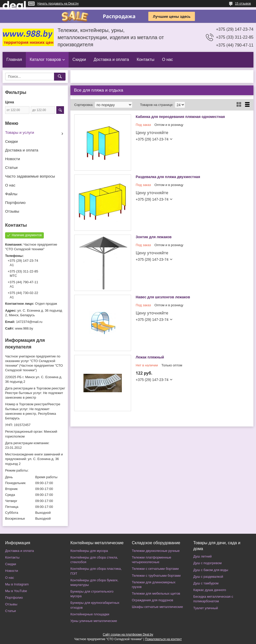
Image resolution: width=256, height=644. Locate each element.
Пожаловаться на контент (163, 639)
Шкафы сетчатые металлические (157, 607)
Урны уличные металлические (94, 621)
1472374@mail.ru (29, 322)
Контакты (146, 59)
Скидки (79, 59)
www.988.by (24, 328)
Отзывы (12, 211)
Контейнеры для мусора (89, 551)
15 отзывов (243, 4)
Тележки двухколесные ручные (156, 551)
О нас (168, 59)
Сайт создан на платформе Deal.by (128, 635)
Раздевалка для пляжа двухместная (168, 177)
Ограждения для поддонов (152, 600)
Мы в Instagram (17, 584)
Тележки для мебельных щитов (156, 593)
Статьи (11, 167)
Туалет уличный (206, 608)
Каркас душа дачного (210, 590)
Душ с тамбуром (206, 583)
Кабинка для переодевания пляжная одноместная (180, 117)
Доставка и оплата (111, 59)
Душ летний (202, 556)
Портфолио (15, 203)
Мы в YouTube (16, 591)
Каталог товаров (45, 59)
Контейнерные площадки (90, 614)
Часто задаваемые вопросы (30, 176)
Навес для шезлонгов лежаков (163, 297)
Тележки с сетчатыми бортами (155, 569)
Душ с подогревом (207, 563)
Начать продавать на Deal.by (58, 4)
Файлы (11, 194)
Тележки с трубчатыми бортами (156, 576)
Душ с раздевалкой (208, 577)
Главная (14, 59)
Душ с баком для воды (211, 570)
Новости (13, 159)
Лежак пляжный (150, 357)
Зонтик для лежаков (154, 237)
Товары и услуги (20, 132)
